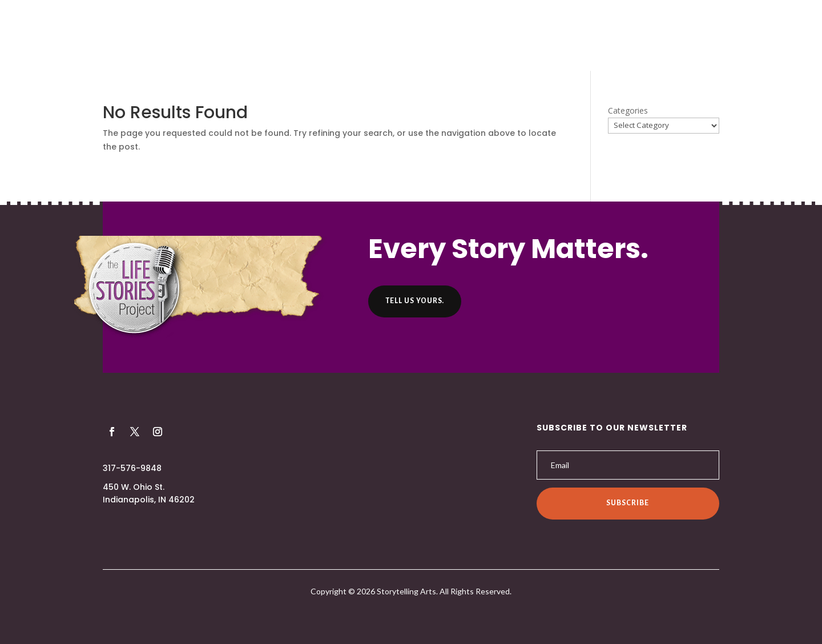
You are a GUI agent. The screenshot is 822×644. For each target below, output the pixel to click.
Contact (538, 37)
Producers (354, 37)
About (298, 37)
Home (254, 37)
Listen (409, 37)
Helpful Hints (470, 37)
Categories (628, 110)
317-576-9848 (132, 468)
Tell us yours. (415, 301)
